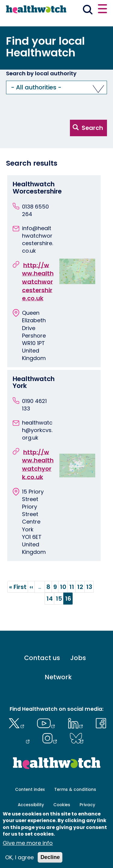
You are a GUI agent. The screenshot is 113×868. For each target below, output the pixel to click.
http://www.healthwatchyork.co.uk (38, 464)
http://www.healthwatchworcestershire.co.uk (38, 282)
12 (81, 587)
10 (64, 587)
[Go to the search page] (88, 11)
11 (73, 587)
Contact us (42, 658)
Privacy (87, 805)
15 (60, 599)
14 (50, 599)
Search (88, 128)
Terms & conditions (75, 790)
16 (69, 599)
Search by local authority (41, 74)
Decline (50, 857)
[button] (56, 87)
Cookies (62, 805)
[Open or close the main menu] (102, 10)
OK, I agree (19, 858)
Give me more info (28, 843)
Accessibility (31, 805)
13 (90, 587)
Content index (30, 790)
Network (58, 677)
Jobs (78, 658)
